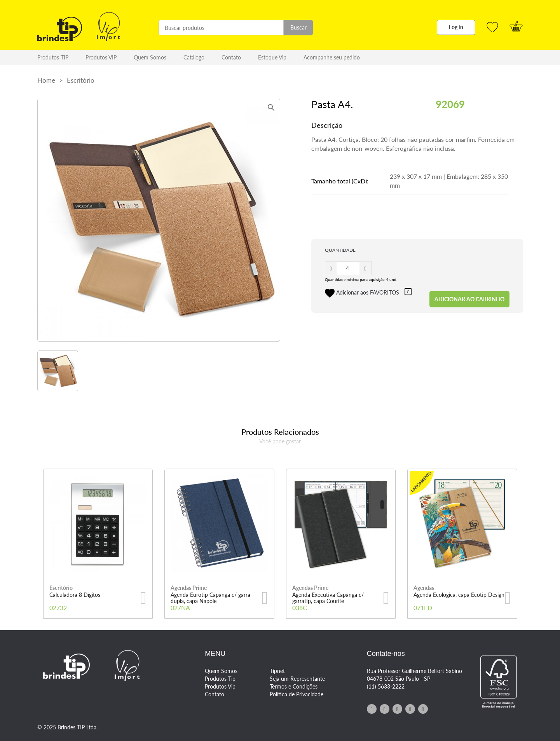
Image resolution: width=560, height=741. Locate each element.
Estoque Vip (272, 57)
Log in (456, 27)
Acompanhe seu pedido (332, 57)
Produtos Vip (220, 686)
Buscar (298, 27)
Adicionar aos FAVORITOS (368, 293)
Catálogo (194, 57)
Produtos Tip (220, 679)
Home (46, 80)
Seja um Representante (297, 679)
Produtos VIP (101, 57)
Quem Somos (150, 57)
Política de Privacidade (297, 694)
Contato (231, 57)
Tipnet (277, 671)
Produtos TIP (53, 57)
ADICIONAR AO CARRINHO (469, 299)
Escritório (81, 80)
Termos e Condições (294, 686)
